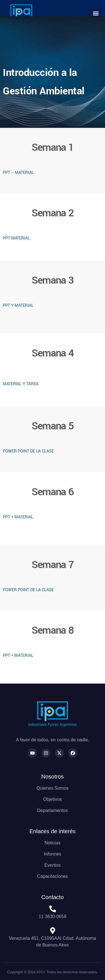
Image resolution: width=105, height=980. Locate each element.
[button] (96, 13)
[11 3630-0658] (53, 909)
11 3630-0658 (53, 916)
